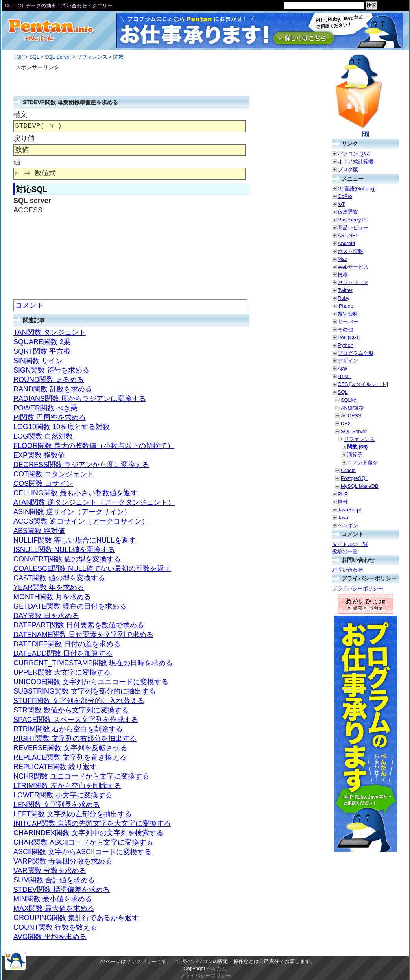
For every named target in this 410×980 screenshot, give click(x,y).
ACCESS (351, 416)
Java (343, 518)
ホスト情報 (350, 251)
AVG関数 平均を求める (50, 937)
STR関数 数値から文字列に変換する (71, 710)
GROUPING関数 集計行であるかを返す (76, 918)
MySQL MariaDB (360, 486)
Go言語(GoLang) (357, 189)
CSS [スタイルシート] (363, 384)
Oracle (348, 470)
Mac (342, 259)
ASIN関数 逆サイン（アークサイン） (72, 512)
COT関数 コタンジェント (54, 474)
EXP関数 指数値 (39, 455)
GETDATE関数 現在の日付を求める (70, 606)
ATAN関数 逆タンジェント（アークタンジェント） (94, 502)
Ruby (344, 298)
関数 (118, 57)
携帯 (343, 502)
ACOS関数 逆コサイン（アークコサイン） (81, 521)
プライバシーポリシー (358, 588)
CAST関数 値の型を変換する (59, 578)
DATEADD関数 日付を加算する (63, 653)
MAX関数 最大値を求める (54, 908)
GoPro (345, 196)
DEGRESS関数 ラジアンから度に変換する (81, 465)
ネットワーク (353, 282)
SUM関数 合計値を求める (54, 880)
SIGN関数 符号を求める (51, 370)
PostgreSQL (355, 478)
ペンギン (348, 525)
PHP (343, 494)
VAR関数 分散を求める (50, 871)
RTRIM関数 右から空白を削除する (68, 729)
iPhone (345, 306)
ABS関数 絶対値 (39, 531)
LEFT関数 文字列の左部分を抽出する (73, 814)
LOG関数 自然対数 (43, 436)
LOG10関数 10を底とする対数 (62, 427)
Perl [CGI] (349, 337)
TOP (18, 57)
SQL (34, 57)
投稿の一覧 (345, 551)
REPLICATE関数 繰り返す (55, 767)
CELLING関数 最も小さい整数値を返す (76, 493)
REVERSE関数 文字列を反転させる (70, 748)
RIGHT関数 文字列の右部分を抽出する (75, 738)
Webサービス (353, 267)
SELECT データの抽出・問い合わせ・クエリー (59, 6)
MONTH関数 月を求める (52, 597)
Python (345, 345)
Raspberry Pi (352, 220)
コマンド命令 (362, 462)
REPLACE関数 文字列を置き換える (70, 757)
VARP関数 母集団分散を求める (63, 861)
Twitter (345, 290)
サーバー (348, 322)
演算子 (355, 455)
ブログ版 (348, 169)
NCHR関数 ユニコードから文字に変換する (81, 776)
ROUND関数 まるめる (49, 380)
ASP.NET (348, 235)
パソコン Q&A (354, 154)
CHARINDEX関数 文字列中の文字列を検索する (88, 833)
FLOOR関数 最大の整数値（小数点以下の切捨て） (94, 446)
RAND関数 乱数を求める (53, 389)
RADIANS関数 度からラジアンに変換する (80, 399)
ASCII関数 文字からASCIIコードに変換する (82, 852)
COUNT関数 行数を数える (55, 927)
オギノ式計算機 (356, 161)
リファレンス (92, 57)
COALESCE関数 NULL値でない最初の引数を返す (92, 568)
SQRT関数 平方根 (42, 351)
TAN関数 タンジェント (50, 332)
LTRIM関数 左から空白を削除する (67, 786)
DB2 (346, 424)
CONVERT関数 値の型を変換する (67, 559)
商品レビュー (353, 228)
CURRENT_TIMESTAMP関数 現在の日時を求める (93, 663)
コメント (30, 305)
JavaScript (349, 510)
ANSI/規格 (352, 408)
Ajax (343, 368)
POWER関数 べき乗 (45, 408)
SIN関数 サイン (38, 361)
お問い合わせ (347, 570)
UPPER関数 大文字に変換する (62, 672)
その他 (345, 329)
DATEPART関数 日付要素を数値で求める (79, 625)
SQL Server (58, 57)
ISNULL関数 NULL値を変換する (64, 550)
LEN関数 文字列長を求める (57, 805)
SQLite (348, 400)
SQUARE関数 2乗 (42, 342)
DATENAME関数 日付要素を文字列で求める (83, 635)
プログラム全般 (356, 353)
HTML (344, 376)
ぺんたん (217, 968)
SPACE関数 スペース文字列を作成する (76, 720)
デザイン (348, 361)
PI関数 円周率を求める (50, 417)
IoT (341, 204)
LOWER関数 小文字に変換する (63, 795)
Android (346, 243)
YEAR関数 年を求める (49, 587)
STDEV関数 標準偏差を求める (62, 890)
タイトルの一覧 (350, 544)
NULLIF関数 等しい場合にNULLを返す (75, 540)
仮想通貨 (348, 212)
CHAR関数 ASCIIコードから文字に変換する (83, 842)
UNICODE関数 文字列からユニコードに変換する (91, 682)
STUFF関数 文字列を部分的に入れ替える (79, 701)
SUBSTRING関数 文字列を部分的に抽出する (85, 691)
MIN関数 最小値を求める (53, 899)
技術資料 (348, 314)
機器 (343, 275)
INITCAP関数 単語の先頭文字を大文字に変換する (92, 823)
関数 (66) (357, 447)
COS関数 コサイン (43, 484)
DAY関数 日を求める (46, 616)
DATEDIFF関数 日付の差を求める (67, 644)
